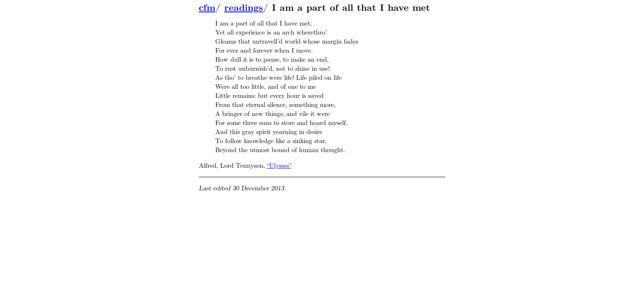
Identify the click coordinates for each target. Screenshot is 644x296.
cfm (207, 8)
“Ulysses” (279, 165)
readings (244, 8)
